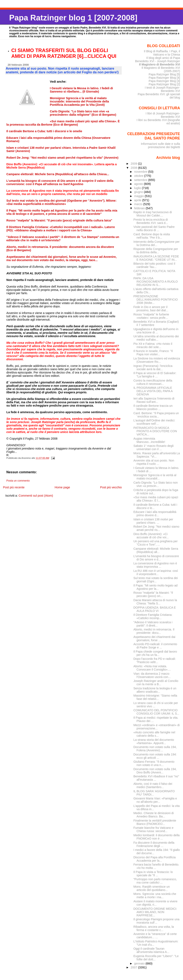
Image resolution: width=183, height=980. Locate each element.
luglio (138, 188)
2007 (134, 967)
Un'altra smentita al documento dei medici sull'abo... (156, 338)
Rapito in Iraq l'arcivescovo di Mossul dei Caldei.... (153, 214)
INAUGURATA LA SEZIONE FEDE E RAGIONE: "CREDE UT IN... (156, 258)
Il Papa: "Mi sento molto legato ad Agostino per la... (156, 587)
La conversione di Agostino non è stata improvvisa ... (155, 565)
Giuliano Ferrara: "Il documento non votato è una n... (154, 763)
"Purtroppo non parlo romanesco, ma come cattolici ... (155, 881)
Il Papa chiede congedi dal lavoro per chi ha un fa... (155, 653)
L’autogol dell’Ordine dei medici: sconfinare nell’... (154, 422)
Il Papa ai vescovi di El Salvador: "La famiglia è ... (155, 375)
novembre (141, 172)
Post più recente (14, 487)
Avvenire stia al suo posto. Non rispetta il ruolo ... (154, 462)
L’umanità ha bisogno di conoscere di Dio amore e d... (156, 558)
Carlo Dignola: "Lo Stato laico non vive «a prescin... (156, 484)
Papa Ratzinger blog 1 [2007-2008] (73, 18)
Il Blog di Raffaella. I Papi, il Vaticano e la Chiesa (162, 53)
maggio (139, 196)
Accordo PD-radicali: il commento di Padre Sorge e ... (155, 646)
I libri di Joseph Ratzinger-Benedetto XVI (163, 115)
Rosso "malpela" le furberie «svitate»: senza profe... (151, 316)
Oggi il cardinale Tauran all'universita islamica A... (151, 950)
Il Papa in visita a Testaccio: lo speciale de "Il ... (153, 874)
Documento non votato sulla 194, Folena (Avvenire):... (155, 749)
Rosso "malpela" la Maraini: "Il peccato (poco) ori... (153, 594)
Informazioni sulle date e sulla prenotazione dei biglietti (160, 145)
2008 (134, 168)
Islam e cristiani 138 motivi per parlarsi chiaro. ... (153, 521)
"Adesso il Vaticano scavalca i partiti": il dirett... (153, 624)
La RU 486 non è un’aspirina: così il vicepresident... (156, 572)
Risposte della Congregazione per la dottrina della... (156, 251)
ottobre (139, 176)
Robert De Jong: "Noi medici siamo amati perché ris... (157, 528)
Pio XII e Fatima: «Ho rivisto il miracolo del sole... (153, 345)
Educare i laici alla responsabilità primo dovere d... (155, 514)
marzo (139, 204)
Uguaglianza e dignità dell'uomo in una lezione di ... (156, 331)
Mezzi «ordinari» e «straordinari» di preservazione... (157, 727)
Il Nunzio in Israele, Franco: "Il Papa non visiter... (153, 353)
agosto (139, 184)
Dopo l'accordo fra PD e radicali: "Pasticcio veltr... (155, 660)
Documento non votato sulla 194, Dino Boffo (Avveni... (155, 771)
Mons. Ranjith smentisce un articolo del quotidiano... (152, 888)
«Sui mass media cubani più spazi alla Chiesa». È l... (156, 499)
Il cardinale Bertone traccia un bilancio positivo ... (153, 407)
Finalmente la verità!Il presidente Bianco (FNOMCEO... (155, 822)
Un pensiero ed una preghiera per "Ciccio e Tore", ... (156, 543)
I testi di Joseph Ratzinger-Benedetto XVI (163, 89)
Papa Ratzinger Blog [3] (164, 81)
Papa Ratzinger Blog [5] (164, 74)
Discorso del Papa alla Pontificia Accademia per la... (155, 859)
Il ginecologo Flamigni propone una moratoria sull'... (157, 921)
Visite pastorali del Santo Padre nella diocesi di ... (154, 228)
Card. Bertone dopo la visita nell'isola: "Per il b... (152, 236)
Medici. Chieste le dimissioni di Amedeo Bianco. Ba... (154, 815)
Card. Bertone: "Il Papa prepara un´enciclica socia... (156, 415)
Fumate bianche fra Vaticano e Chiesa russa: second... (154, 829)
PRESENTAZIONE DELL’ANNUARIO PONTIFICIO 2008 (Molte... (156, 300)
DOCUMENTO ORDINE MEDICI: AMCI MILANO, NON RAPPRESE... (155, 912)
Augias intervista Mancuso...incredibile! (149, 440)
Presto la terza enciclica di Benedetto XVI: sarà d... (151, 221)
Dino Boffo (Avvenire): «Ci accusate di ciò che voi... (151, 536)
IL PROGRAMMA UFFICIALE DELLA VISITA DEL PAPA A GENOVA (153, 391)
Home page (62, 487)
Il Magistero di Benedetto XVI (160, 64)
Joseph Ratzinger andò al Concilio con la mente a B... (156, 683)
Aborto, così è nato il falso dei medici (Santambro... (153, 785)
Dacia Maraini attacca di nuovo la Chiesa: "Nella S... (155, 602)
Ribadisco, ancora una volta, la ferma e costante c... (154, 928)
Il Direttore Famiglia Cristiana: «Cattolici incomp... (153, 616)
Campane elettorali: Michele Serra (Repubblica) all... (156, 550)
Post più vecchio (111, 487)
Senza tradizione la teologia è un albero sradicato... (155, 690)
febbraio (140, 208)
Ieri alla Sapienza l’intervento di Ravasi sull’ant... (154, 400)
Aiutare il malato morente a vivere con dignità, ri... (156, 903)
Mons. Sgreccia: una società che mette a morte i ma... (155, 896)
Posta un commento (18, 481)
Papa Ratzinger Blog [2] (164, 84)
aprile (138, 200)
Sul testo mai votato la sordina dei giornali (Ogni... (156, 580)
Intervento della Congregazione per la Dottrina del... (157, 243)
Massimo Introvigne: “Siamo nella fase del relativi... (155, 697)
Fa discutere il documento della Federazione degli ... (154, 844)
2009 (134, 164)
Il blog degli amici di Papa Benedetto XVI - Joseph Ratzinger (157, 59)
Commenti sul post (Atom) (36, 496)
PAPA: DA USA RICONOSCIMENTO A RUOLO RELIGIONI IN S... (156, 282)
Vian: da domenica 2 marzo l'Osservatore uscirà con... (152, 675)
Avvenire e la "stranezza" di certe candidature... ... (155, 936)
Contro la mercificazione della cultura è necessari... (153, 382)
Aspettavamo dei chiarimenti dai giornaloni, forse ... (154, 639)
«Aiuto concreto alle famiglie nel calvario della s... (154, 734)
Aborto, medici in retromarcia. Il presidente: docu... (154, 631)
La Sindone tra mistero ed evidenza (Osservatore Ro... (157, 360)
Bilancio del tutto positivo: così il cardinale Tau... (154, 265)
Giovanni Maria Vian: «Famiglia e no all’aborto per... (155, 800)
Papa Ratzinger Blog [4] (164, 78)
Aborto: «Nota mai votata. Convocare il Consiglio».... (152, 668)
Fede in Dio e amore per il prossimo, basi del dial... (151, 309)
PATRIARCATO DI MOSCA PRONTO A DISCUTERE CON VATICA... (155, 431)
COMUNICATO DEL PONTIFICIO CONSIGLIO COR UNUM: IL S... (157, 712)
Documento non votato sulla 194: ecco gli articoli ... (155, 756)
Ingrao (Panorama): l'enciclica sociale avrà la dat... (153, 367)
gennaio (140, 963)
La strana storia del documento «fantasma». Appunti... (154, 741)
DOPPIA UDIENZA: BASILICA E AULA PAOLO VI (155, 609)
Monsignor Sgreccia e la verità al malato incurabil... (155, 477)
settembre (141, 180)
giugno (139, 192)
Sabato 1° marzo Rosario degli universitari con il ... (154, 447)
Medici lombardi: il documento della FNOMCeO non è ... (157, 837)
